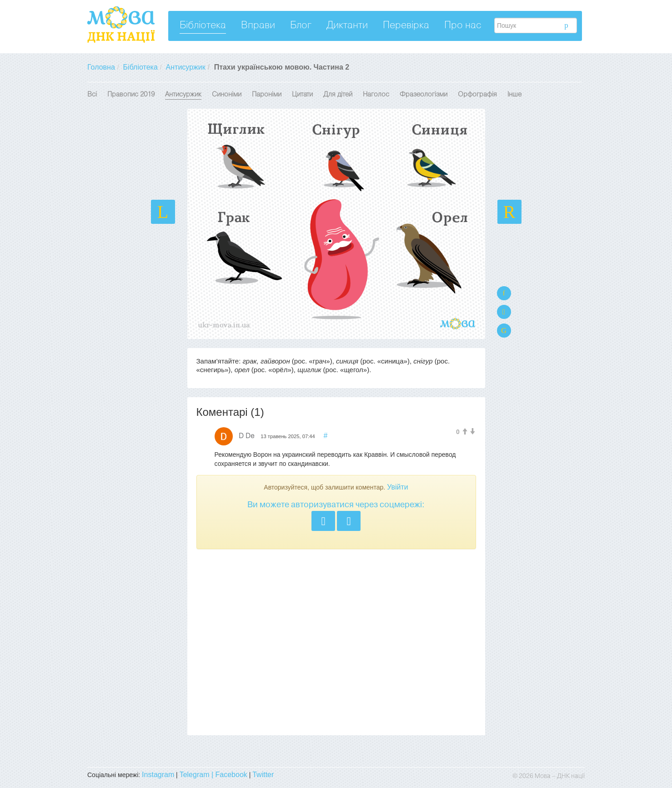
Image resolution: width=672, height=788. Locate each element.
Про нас (463, 26)
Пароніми (267, 95)
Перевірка (406, 26)
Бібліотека (203, 26)
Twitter (263, 775)
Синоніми (227, 95)
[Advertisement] (336, 642)
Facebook (231, 775)
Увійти (398, 487)
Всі (92, 95)
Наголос (376, 95)
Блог (301, 26)
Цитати (302, 95)
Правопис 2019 (131, 95)
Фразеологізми (424, 95)
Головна (101, 67)
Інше (514, 95)
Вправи (258, 26)
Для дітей (338, 95)
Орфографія (477, 95)
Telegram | (198, 775)
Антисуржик (186, 67)
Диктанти (347, 26)
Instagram (158, 775)
